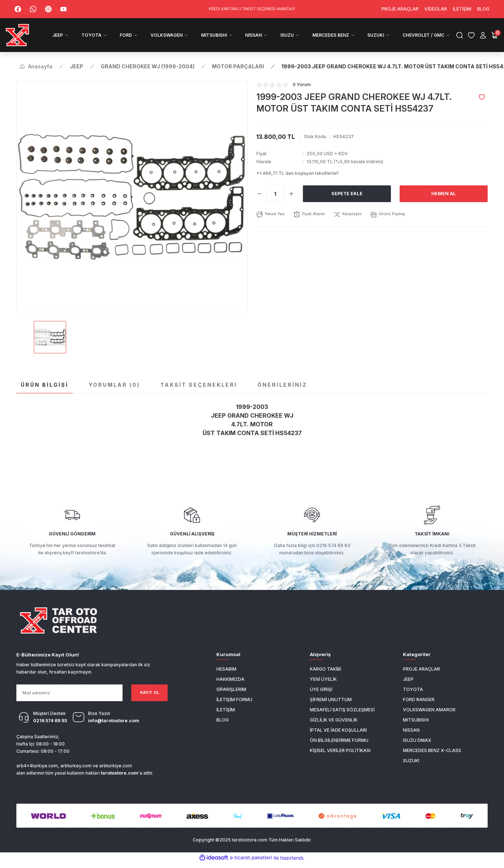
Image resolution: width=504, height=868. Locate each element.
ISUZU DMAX (417, 748)
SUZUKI (411, 768)
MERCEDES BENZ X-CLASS (432, 758)
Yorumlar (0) (114, 392)
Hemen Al (444, 201)
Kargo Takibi (325, 676)
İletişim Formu (234, 707)
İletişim (226, 717)
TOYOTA (413, 697)
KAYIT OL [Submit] (150, 700)
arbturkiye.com (116, 773)
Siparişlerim (231, 697)
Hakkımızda (230, 686)
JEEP (408, 686)
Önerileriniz (282, 392)
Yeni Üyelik (323, 686)
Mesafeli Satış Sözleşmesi (342, 717)
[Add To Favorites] (482, 105)
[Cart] (486, 39)
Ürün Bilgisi (45, 392)
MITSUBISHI (416, 727)
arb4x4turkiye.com (37, 773)
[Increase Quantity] (291, 201)
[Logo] (30, 39)
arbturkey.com (76, 773)
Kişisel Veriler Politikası (340, 758)
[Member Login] (474, 39)
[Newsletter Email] (69, 700)
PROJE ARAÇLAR (421, 676)
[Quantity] (275, 201)
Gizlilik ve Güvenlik (334, 727)
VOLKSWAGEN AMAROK (429, 717)
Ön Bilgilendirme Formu (339, 748)
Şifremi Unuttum (331, 707)
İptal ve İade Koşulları (338, 737)
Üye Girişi (321, 697)
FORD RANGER (419, 707)
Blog (223, 727)
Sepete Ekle (347, 201)
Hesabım (226, 676)
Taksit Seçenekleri (199, 392)
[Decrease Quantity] (259, 201)
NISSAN (411, 737)
